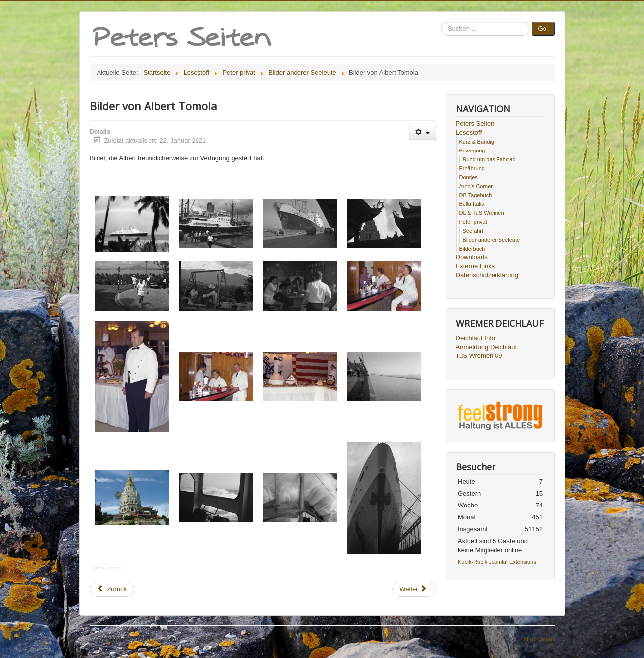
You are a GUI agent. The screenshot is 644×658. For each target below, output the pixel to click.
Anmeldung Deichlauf (487, 347)
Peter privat (473, 222)
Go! (543, 28)
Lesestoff (469, 132)
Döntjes (469, 177)
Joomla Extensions (106, 568)
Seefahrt (473, 231)
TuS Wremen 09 (479, 356)
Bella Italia (472, 204)
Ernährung (472, 168)
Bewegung (472, 151)
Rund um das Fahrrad (489, 159)
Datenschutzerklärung (487, 275)
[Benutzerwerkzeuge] (422, 133)
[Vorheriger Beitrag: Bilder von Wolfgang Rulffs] (112, 589)
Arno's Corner (476, 186)
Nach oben (539, 639)
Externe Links (475, 266)
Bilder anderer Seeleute (492, 240)
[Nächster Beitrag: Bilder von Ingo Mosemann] (414, 589)
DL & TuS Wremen (482, 213)
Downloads (472, 257)
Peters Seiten (475, 124)
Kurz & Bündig (477, 142)
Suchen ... (441, 22)
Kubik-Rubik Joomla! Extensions (497, 562)
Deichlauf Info (476, 338)
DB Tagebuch (476, 195)
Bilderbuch (472, 249)
